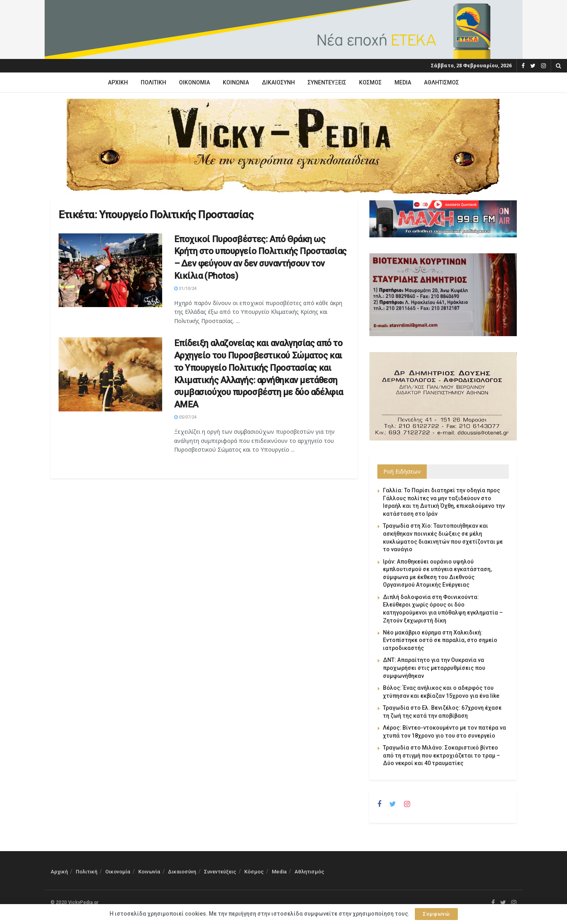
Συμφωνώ (436, 914)
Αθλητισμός (441, 82)
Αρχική (118, 82)
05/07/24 (185, 417)
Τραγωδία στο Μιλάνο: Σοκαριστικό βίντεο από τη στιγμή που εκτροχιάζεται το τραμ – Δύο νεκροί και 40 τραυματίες (441, 755)
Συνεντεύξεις (327, 82)
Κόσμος (370, 82)
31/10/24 (185, 289)
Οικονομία (194, 82)
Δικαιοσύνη (278, 82)
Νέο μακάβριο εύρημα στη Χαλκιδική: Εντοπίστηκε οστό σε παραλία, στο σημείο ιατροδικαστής (440, 640)
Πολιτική (153, 82)
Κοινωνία (236, 82)
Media (403, 82)
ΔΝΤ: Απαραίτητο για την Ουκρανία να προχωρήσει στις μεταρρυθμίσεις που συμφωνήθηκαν (434, 668)
